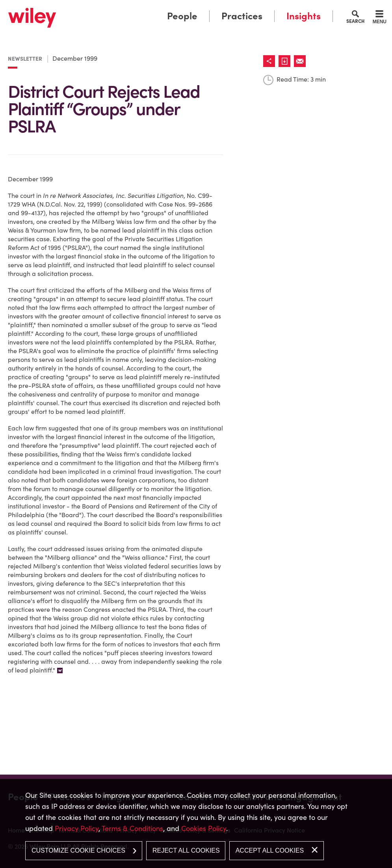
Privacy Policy (77, 828)
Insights (304, 16)
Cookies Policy (204, 828)
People (182, 16)
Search (355, 21)
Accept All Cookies (270, 850)
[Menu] (380, 18)
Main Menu (174, 8)
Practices (242, 16)
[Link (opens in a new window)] (286, 61)
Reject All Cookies (186, 850)
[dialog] (196, 823)
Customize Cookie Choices (78, 850)
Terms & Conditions (132, 828)
